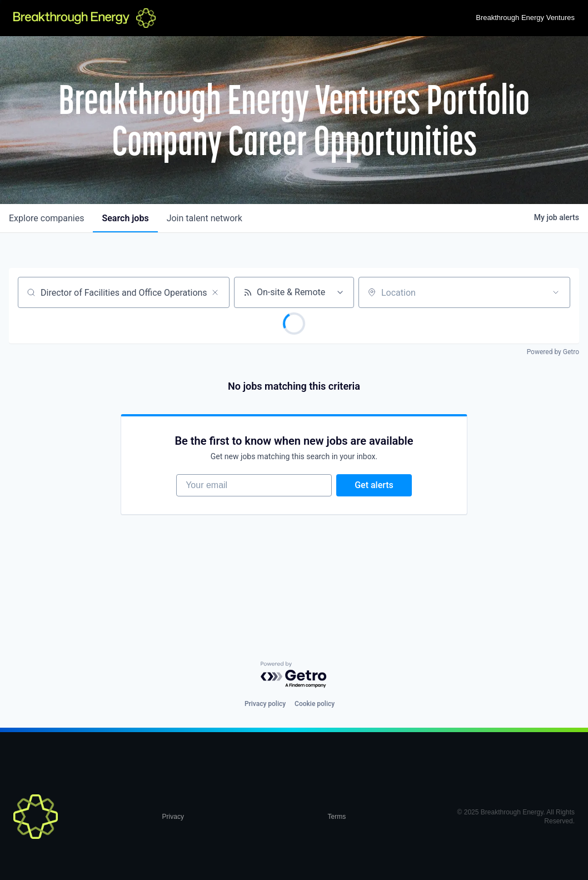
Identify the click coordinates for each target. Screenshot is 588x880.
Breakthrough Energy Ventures (525, 18)
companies (46, 218)
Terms (337, 817)
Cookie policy (315, 704)
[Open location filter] (556, 292)
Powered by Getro (553, 352)
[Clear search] (215, 292)
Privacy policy (265, 704)
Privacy (173, 817)
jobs (125, 218)
